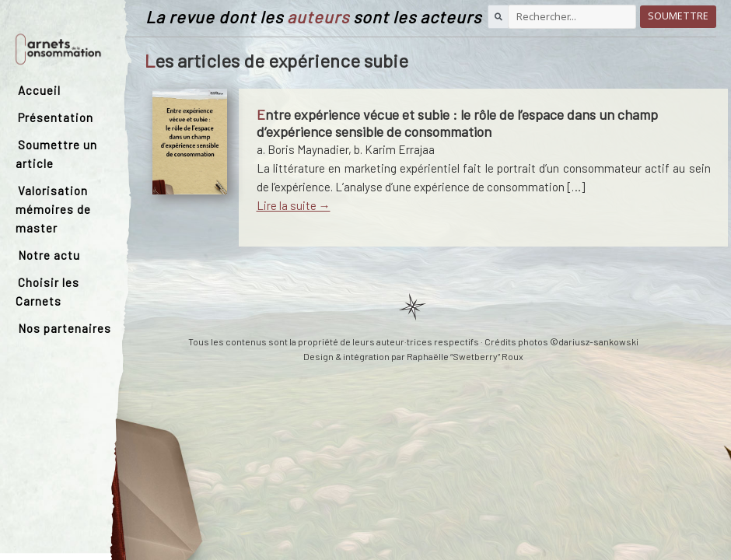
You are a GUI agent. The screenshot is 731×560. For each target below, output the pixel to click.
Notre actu (49, 255)
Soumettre (678, 16)
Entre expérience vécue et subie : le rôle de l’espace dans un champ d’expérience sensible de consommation (457, 123)
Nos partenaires (65, 328)
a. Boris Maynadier (303, 149)
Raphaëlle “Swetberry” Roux (465, 356)
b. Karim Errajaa (394, 149)
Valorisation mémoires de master (53, 209)
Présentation (56, 117)
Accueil (39, 90)
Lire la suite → (294, 205)
